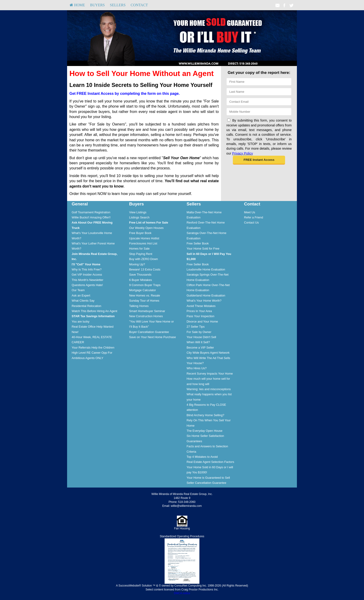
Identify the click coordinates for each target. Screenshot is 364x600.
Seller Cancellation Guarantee (206, 483)
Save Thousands (140, 275)
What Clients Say (83, 301)
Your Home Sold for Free (203, 249)
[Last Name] (259, 92)
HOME (77, 5)
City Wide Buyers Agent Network (208, 353)
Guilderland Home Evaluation (206, 295)
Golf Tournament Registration (91, 212)
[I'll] (86, 264)
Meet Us (250, 212)
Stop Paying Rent (141, 254)
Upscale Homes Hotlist (144, 238)
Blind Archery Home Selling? (205, 415)
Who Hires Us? (197, 368)
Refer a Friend (253, 217)
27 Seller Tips (196, 327)
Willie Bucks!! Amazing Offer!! (91, 217)
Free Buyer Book (140, 233)
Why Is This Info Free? (87, 269)
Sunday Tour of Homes (144, 301)
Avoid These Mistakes (201, 306)
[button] (259, 160)
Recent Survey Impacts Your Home (210, 374)
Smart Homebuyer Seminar (147, 311)
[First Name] (259, 82)
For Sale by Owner (199, 332)
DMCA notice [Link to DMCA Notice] (182, 593)
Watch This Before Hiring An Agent (94, 311)
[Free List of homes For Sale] (149, 223)
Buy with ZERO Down (143, 259)
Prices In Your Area (199, 311)
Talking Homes (139, 306)
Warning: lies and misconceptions (209, 389)
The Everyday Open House (205, 431)
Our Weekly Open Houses (146, 228)
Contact (139, 5)
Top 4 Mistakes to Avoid (202, 457)
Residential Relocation (86, 306)
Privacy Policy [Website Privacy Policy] (243, 153)
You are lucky (81, 321)
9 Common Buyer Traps (145, 285)
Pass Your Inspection (201, 316)
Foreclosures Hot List (143, 243)
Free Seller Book (198, 243)
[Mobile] (259, 112)
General (80, 204)
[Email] (259, 102)
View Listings (138, 212)
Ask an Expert (81, 295)
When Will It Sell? (198, 342)
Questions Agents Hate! (87, 285)
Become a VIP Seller (200, 348)
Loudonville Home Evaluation (206, 269)
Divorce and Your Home (202, 321)
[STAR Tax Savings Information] (93, 316)
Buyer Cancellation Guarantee (149, 332)
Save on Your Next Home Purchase (152, 337)
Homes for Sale (139, 249)
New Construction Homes (146, 316)
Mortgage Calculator (142, 290)
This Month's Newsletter (88, 280)
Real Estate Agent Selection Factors (210, 462)
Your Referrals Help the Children (93, 348)
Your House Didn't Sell (201, 337)
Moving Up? (137, 264)
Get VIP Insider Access (87, 275)
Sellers (118, 5)
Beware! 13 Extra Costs (145, 269)
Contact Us (251, 223)
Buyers (97, 5)
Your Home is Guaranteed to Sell (208, 478)
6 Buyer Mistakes (140, 280)
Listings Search (139, 217)
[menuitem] (77, 5)
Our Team (78, 290)
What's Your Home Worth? (204, 301)
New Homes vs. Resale (145, 295)
